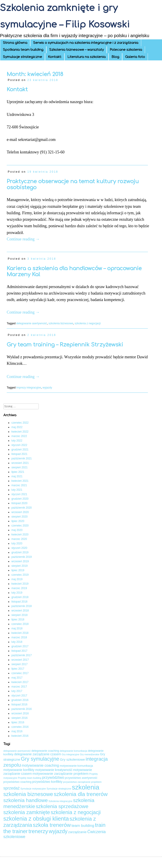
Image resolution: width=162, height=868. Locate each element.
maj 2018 (17, 628)
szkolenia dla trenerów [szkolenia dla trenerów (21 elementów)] (81, 794)
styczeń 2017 (19, 696)
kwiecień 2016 (20, 736)
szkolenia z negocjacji (88, 323)
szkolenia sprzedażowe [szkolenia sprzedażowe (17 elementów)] (62, 806)
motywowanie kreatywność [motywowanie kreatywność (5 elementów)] (54, 770)
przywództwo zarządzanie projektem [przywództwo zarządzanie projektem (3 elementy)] (82, 782)
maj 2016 (17, 731)
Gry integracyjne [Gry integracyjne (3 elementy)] (70, 754)
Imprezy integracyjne (29, 388)
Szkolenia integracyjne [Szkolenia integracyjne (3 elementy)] (61, 801)
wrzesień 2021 (20, 463)
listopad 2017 (19, 651)
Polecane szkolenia (126, 50)
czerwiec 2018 (20, 624)
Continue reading (23, 239)
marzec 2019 (19, 588)
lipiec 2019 (18, 570)
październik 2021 (22, 458)
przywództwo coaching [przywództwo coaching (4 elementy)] (17, 782)
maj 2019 (17, 579)
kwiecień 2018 (20, 633)
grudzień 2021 (20, 450)
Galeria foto (135, 57)
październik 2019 (22, 557)
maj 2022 (17, 427)
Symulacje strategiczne (22, 57)
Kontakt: (55, 57)
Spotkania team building (23, 50)
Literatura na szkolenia (86, 57)
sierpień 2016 (19, 718)
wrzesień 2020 (20, 512)
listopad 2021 (19, 454)
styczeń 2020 (19, 548)
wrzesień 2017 (20, 660)
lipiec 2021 (18, 472)
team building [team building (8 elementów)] (83, 826)
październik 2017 (22, 655)
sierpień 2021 (19, 467)
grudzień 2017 (20, 646)
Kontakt (17, 90)
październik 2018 (22, 606)
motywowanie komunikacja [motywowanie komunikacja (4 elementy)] (76, 766)
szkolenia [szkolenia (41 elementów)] (85, 787)
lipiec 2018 (18, 620)
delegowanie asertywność (32, 323)
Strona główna (15, 43)
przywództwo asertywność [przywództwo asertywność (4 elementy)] (81, 778)
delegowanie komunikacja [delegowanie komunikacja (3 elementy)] (73, 751)
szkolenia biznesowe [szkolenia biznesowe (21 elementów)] (28, 794)
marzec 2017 (19, 687)
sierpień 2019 (19, 566)
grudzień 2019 (20, 552)
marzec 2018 (19, 637)
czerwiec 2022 (20, 423)
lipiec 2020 (18, 521)
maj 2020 (17, 530)
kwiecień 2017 (20, 682)
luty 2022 (17, 441)
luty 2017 (17, 691)
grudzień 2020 (20, 499)
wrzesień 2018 (20, 611)
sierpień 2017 (19, 664)
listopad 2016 (19, 705)
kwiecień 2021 (20, 481)
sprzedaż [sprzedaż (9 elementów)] (12, 788)
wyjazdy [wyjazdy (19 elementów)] (58, 831)
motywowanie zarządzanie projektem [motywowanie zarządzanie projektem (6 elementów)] (61, 774)
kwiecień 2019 (20, 584)
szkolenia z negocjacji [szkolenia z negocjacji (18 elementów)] (76, 812)
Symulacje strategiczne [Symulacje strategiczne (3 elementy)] (59, 789)
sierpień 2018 (19, 615)
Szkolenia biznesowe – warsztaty (77, 50)
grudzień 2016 (20, 700)
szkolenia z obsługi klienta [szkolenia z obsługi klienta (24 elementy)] (36, 819)
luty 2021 (17, 490)
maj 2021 (17, 476)
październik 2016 (22, 709)
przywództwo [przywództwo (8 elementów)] (53, 778)
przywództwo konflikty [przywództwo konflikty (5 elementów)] (47, 782)
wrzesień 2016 (20, 713)
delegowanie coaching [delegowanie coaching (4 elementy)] (45, 751)
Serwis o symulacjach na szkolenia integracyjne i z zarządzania (86, 43)
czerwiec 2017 (20, 673)
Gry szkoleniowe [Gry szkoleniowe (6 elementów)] (72, 759)
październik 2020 (22, 508)
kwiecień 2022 (20, 432)
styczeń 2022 (19, 445)
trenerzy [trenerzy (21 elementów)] (38, 831)
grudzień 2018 (20, 597)
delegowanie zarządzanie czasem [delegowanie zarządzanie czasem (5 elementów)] (37, 754)
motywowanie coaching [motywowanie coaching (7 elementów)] (40, 765)
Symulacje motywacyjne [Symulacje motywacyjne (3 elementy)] (33, 789)
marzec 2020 (19, 539)
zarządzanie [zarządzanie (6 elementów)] (77, 832)
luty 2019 (17, 593)
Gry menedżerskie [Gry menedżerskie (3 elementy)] (90, 754)
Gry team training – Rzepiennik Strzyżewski (65, 345)
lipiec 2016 (18, 722)
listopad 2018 (19, 602)
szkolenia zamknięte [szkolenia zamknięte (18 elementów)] (27, 812)
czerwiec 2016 (20, 727)
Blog (115, 57)
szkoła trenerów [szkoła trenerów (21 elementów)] (52, 825)
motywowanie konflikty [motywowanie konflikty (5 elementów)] (19, 770)
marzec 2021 (19, 485)
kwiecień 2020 (20, 535)
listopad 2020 (19, 503)
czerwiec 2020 (20, 526)
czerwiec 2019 (20, 575)
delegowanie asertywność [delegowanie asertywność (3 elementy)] (17, 751)
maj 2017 (17, 678)
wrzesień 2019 (20, 561)
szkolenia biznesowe (61, 323)
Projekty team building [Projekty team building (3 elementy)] (30, 778)
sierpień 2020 (19, 517)
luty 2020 (17, 543)
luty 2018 (17, 642)
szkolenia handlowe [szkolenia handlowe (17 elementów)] (26, 800)
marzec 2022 (19, 436)
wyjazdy (47, 388)
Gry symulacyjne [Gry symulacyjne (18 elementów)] (40, 759)
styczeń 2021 (19, 494)
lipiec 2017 (18, 669)
